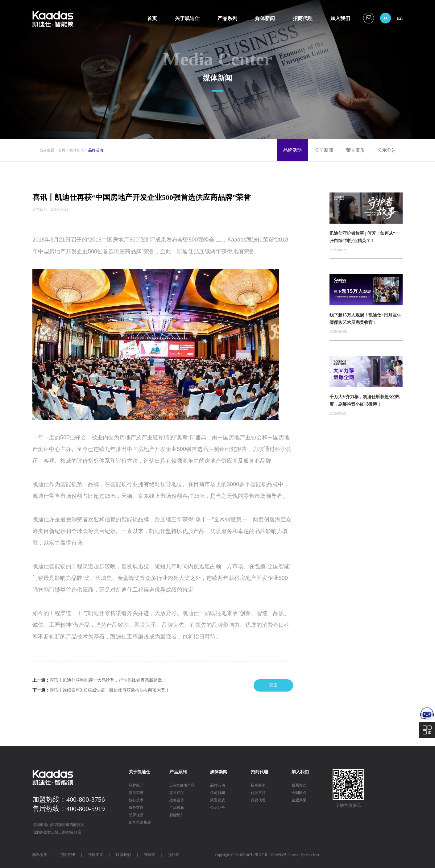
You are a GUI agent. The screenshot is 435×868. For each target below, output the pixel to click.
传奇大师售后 (140, 822)
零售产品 (177, 793)
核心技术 (136, 800)
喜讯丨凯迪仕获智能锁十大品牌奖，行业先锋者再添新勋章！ (108, 680)
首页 (152, 18)
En (400, 18)
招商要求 (258, 785)
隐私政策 (40, 855)
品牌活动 (292, 150)
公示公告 (387, 150)
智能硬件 (177, 815)
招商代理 (303, 18)
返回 (273, 685)
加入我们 (340, 18)
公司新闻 (324, 150)
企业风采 (299, 800)
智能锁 (150, 855)
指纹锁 (174, 855)
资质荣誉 (136, 793)
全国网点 (299, 793)
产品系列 (227, 18)
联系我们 (123, 855)
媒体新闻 (265, 18)
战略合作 (177, 800)
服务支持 (136, 808)
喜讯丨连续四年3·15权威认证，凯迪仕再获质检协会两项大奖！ (110, 690)
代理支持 (258, 793)
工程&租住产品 (182, 785)
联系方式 (299, 785)
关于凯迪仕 (187, 18)
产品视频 (177, 808)
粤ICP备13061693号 (271, 855)
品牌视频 (136, 815)
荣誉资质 (355, 150)
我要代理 (258, 800)
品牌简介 (136, 785)
